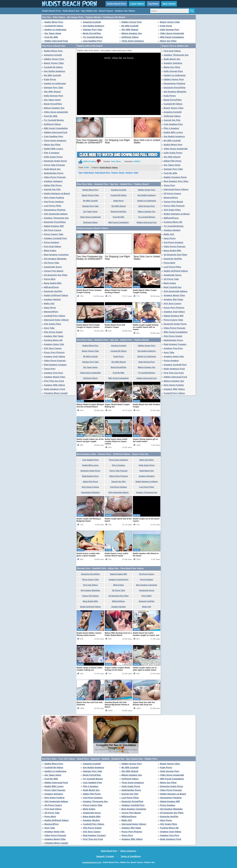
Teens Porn (50, 369)
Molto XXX (49, 304)
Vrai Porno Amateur (54, 202)
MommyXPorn (51, 312)
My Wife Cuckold (130, 26)
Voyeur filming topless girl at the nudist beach (145, 440)
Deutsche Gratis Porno (55, 161)
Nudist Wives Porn (54, 22)
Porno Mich (50, 279)
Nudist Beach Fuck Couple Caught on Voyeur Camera (88, 326)
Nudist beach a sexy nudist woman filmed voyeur (116, 555)
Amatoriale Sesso (53, 267)
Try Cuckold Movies (93, 37)
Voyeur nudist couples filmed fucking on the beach (117, 669)
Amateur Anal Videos (55, 356)
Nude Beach (89, 173)
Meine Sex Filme (168, 41)
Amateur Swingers (53, 181)
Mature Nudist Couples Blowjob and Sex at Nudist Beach (90, 406)
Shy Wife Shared (130, 30)
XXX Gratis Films (53, 324)
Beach (122, 173)
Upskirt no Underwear (55, 30)
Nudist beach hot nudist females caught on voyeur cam (146, 634)
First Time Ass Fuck (54, 381)
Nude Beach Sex (52, 169)
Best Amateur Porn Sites (176, 181)
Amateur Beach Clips (55, 377)
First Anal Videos (53, 246)
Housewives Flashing (55, 210)
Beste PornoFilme (92, 33)
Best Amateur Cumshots (56, 255)
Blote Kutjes (50, 251)
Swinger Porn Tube (93, 30)
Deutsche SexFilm (53, 291)
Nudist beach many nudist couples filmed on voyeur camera (116, 441)
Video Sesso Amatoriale (172, 33)
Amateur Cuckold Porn (55, 238)
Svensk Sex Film (52, 189)
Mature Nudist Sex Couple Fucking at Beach (116, 291)
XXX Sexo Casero (53, 348)
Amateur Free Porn (54, 373)
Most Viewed (169, 4)
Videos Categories (128, 851)
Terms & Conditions (131, 856)
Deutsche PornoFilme (55, 222)
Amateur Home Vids (54, 344)
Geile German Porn (170, 30)
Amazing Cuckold (92, 22)
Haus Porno (50, 308)
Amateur (129, 173)
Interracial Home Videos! (56, 320)
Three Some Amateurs (133, 41)
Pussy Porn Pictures (54, 352)
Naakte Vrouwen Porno (175, 177)
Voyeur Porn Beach (54, 271)
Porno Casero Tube (54, 234)
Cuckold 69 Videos (54, 26)
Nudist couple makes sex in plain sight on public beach (145, 669)
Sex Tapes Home (53, 33)
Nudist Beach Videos (109, 168)
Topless (115, 173)
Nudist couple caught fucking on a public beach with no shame (146, 327)
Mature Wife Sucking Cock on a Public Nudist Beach (118, 634)
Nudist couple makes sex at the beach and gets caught (90, 440)
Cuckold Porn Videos (55, 316)
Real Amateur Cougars (55, 365)
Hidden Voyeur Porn (132, 22)
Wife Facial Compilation (172, 37)
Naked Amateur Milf (54, 226)
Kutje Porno (166, 26)
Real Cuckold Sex (173, 287)
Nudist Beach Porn (116, 4)
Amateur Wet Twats (54, 336)
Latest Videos (137, 4)
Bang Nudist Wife (53, 283)
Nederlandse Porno (54, 173)
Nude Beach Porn (103, 173)
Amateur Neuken (52, 299)
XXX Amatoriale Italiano (56, 214)
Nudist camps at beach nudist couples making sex (89, 669)
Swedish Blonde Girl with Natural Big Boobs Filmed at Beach (117, 705)
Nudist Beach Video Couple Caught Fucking (145, 291)
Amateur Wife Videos (55, 385)
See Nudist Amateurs (94, 26)
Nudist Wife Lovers (54, 149)
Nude (136, 173)
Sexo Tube (49, 328)
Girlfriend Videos (130, 37)
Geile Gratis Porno (53, 157)
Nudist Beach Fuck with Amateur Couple (115, 326)
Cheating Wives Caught (56, 393)
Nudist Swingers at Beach (57, 193)
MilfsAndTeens (51, 287)
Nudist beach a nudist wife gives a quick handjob (88, 555)
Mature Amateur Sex (132, 33)
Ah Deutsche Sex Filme (56, 275)
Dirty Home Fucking (54, 198)
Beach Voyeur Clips (170, 22)
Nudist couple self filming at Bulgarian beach (89, 520)
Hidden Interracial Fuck (56, 41)
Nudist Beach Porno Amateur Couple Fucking (89, 291)
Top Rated (153, 4)
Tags (80, 173)
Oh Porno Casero (53, 230)
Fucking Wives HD (53, 340)
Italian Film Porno (53, 185)
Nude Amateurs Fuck (55, 389)
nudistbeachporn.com (92, 862)
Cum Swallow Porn (93, 41)
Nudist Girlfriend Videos (56, 295)
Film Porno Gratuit (53, 332)
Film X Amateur (52, 153)
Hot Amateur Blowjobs (55, 259)
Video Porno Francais (55, 177)
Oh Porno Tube (52, 263)
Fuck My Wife (51, 37)
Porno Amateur (52, 242)
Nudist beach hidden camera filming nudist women (89, 634)
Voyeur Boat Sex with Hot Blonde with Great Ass (144, 704)
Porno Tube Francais (54, 165)
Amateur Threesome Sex (56, 218)
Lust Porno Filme (53, 206)
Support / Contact (105, 856)
